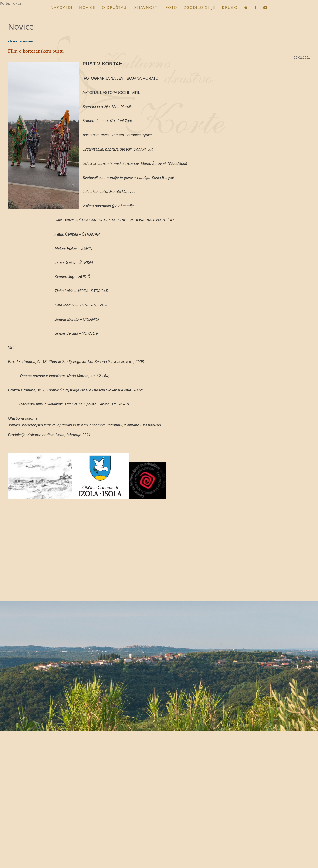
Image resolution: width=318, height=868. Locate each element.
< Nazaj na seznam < (22, 41)
